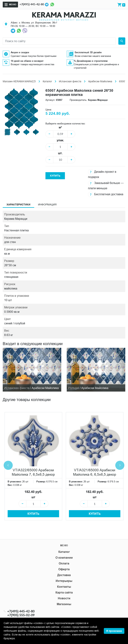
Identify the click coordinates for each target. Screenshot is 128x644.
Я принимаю (114, 631)
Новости (64, 598)
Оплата (64, 563)
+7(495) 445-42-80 (32, 4)
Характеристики (18, 204)
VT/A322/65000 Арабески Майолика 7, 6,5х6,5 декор (33, 472)
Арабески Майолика (100, 81)
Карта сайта (64, 593)
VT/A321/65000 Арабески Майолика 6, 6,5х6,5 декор (95, 472)
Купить (55, 176)
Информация (47, 204)
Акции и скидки (20, 52)
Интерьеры (64, 581)
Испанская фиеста (70, 81)
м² (60, 127)
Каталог (47, 81)
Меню (13, 4)
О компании (64, 558)
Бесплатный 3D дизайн (88, 52)
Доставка (64, 575)
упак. (60, 140)
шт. (60, 153)
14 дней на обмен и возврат (27, 61)
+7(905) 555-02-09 (21, 615)
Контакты (64, 587)
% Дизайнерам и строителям (91, 61)
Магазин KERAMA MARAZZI (19, 81)
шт (33, 497)
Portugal (74, 388)
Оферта (64, 569)
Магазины (64, 604)
